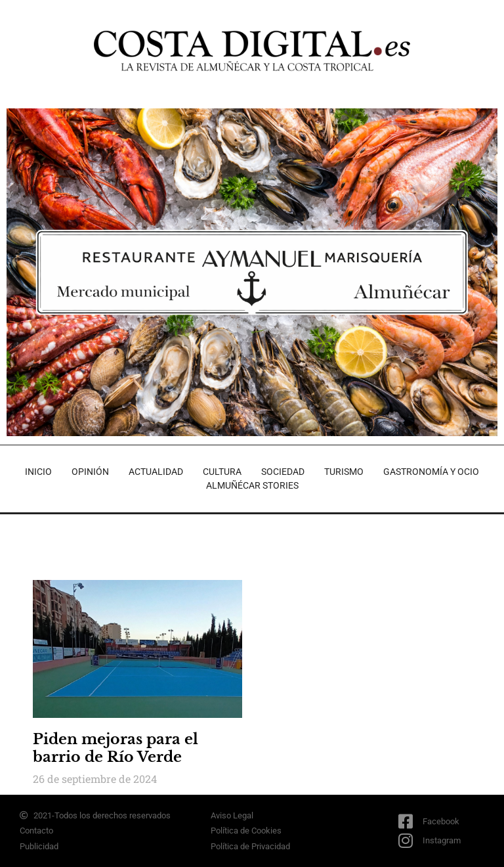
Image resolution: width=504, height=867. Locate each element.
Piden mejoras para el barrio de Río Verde (115, 748)
